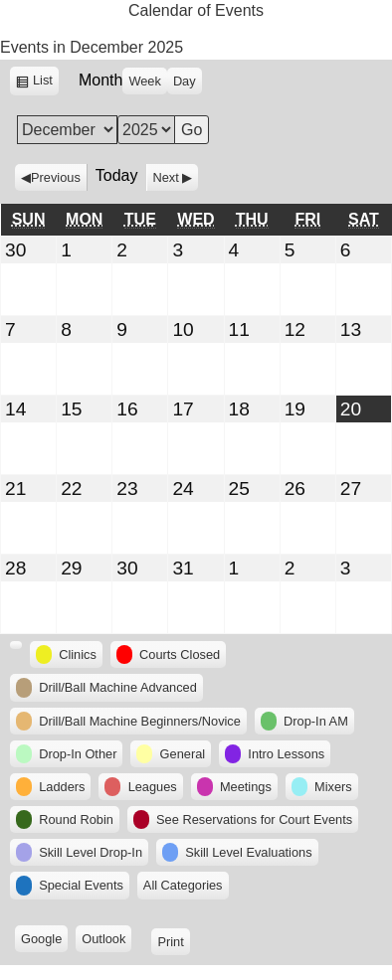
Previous (56, 177)
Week (144, 81)
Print (173, 941)
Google (44, 941)
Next (166, 177)
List (46, 83)
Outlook (106, 941)
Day (185, 81)
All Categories (183, 885)
